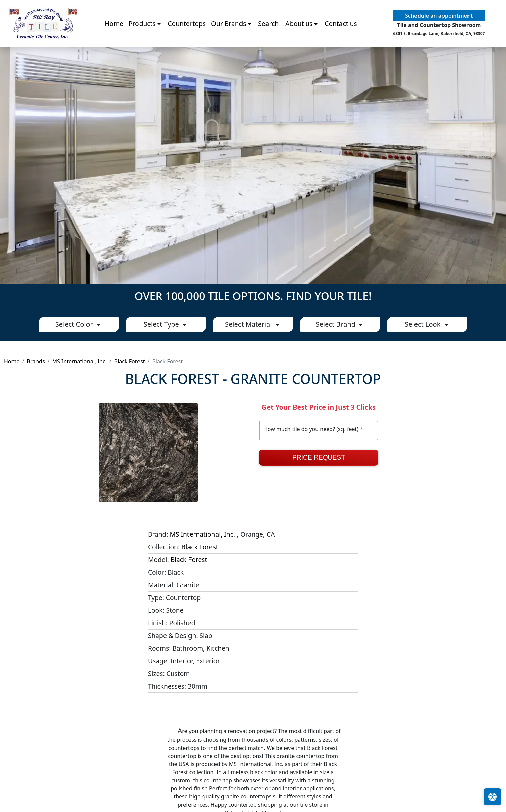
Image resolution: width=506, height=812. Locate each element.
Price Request (319, 457)
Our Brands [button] (229, 44)
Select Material (249, 324)
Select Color (75, 324)
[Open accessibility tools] (492, 797)
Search (268, 44)
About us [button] (299, 44)
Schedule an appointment (439, 36)
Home (114, 44)
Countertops (187, 44)
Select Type (162, 324)
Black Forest (130, 361)
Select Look (423, 324)
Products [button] (142, 44)
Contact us (341, 44)
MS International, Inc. (80, 361)
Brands (36, 361)
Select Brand (337, 324)
